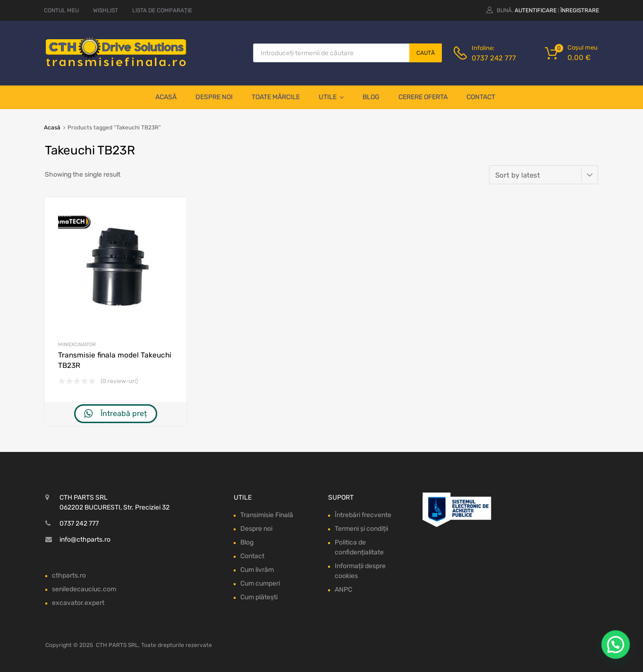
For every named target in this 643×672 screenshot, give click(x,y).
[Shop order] (544, 175)
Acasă (166, 97)
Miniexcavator (77, 345)
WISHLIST (106, 10)
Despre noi (214, 97)
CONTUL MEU (61, 10)
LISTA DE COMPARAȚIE (162, 10)
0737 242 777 (494, 58)
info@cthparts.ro (85, 540)
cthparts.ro (69, 575)
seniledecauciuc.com (84, 589)
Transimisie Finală (267, 515)
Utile (331, 97)
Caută (426, 53)
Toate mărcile (276, 97)
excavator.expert (78, 603)
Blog (371, 97)
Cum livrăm (257, 570)
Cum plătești (259, 597)
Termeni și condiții (361, 529)
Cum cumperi (260, 583)
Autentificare (536, 10)
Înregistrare (580, 10)
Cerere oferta (423, 97)
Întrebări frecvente (363, 515)
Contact (481, 97)
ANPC (343, 590)
